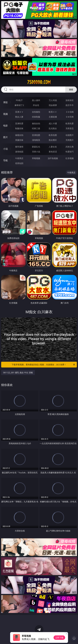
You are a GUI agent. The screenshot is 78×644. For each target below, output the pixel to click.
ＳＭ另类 (70, 117)
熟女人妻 (19, 117)
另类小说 (36, 152)
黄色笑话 (53, 152)
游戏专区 (70, 100)
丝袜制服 (36, 117)
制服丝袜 (19, 128)
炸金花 (36, 105)
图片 (5, 137)
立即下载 (59, 638)
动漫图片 (70, 135)
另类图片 (70, 140)
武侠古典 (70, 147)
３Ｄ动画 (70, 112)
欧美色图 (53, 135)
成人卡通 (53, 123)
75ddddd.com (39, 82)
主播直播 (53, 117)
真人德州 (36, 100)
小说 (5, 149)
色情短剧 (19, 163)
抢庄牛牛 (70, 105)
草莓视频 (36, 158)
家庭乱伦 (36, 147)
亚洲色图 (36, 135)
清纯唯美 (36, 140)
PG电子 (19, 100)
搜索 (71, 89)
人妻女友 (53, 147)
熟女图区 (53, 140)
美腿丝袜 (19, 140)
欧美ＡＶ (53, 112)
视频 (5, 114)
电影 (5, 126)
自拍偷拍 (36, 112)
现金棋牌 (53, 105)
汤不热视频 (53, 158)
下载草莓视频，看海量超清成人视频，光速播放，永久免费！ (43, 365)
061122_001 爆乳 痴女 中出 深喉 (18, 373)
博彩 (5, 102)
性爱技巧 (70, 152)
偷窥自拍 (19, 135)
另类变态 (70, 128)
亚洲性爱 (19, 123)
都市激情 (19, 147)
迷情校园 (19, 152)
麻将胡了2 (19, 105)
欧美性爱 (70, 123)
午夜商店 (19, 158)
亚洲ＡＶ (19, 112)
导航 (5, 160)
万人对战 (53, 100)
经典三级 (36, 128)
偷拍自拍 (36, 123)
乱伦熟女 (53, 128)
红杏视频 (70, 158)
